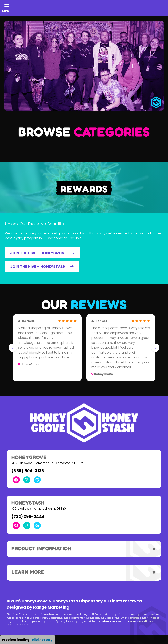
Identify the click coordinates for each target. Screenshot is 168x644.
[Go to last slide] (13, 348)
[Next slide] (155, 348)
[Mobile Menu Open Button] (7, 8)
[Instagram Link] (27, 480)
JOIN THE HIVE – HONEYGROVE (42, 253)
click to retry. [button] (43, 640)
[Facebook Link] (16, 480)
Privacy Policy (110, 621)
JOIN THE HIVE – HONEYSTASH (42, 267)
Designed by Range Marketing (38, 607)
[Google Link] (37, 480)
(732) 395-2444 (28, 517)
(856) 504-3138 (28, 471)
